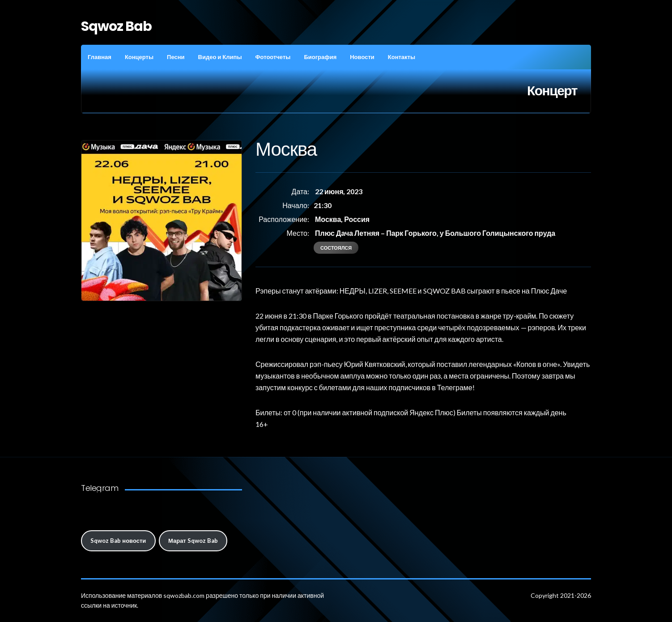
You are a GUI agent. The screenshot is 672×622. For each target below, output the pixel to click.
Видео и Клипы (220, 57)
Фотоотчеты (273, 57)
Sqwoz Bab (116, 26)
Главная (100, 57)
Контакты (402, 57)
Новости (362, 57)
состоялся (336, 248)
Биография (320, 57)
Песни (176, 57)
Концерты (139, 57)
